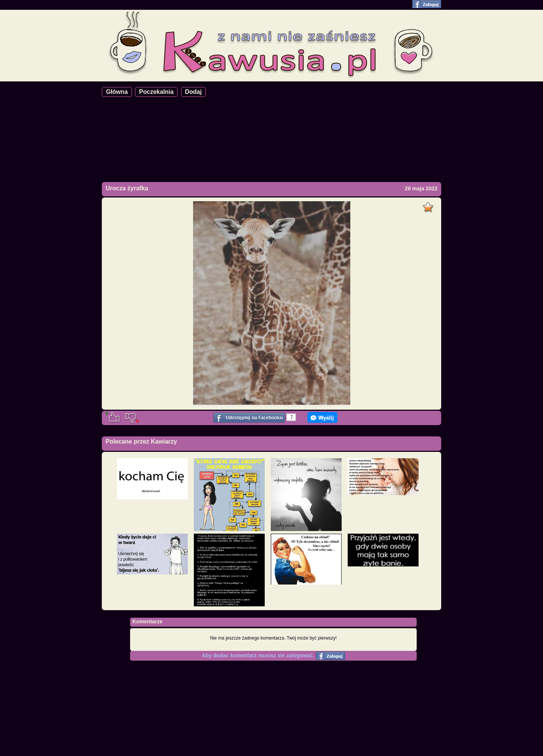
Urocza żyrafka (127, 188)
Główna (117, 92)
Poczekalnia (156, 92)
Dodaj (193, 92)
